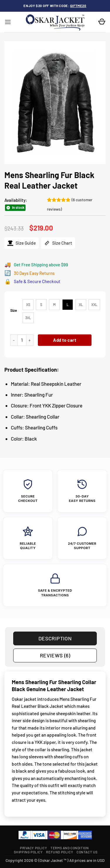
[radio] (28, 305)
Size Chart (58, 243)
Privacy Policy (33, 848)
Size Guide (22, 243)
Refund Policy (60, 852)
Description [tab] (55, 638)
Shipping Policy (28, 852)
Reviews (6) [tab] (55, 655)
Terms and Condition (70, 848)
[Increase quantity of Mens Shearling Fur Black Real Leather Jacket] (30, 340)
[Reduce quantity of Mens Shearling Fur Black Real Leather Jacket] (14, 340)
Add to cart (65, 340)
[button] (8, 22)
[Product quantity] (22, 340)
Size (14, 311)
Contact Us (87, 852)
